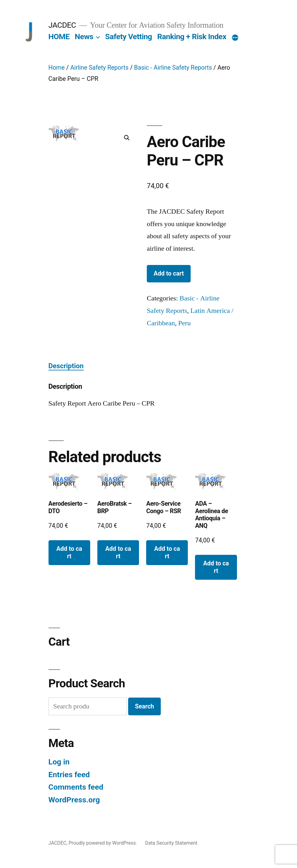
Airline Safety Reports (99, 68)
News (84, 37)
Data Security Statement (171, 843)
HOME (59, 37)
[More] (235, 38)
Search (144, 706)
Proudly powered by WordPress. (104, 843)
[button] (127, 138)
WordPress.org (74, 800)
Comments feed (76, 787)
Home (57, 68)
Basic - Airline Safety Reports (173, 68)
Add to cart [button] (69, 552)
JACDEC (62, 25)
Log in (59, 762)
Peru (184, 323)
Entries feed (69, 775)
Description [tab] (66, 366)
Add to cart (169, 274)
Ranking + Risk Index (192, 37)
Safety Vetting (129, 37)
